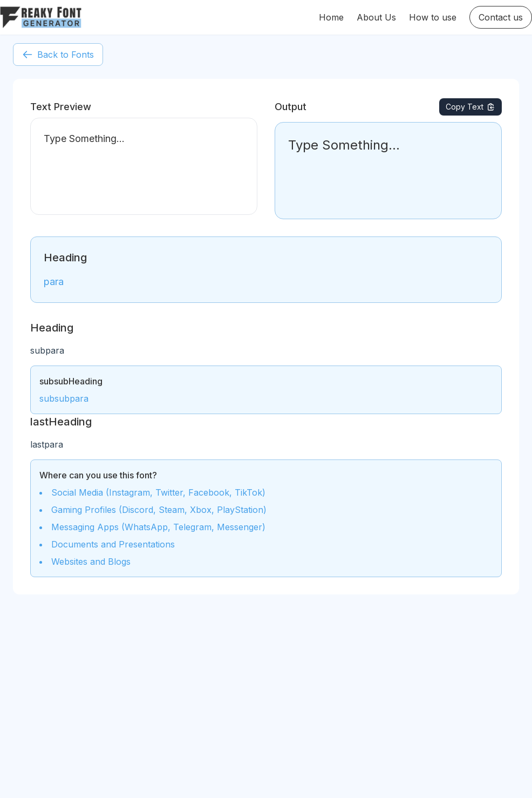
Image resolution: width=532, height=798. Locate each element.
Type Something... (144, 166)
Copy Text (470, 107)
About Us (376, 17)
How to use (433, 17)
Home (331, 17)
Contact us (501, 17)
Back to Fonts (58, 55)
